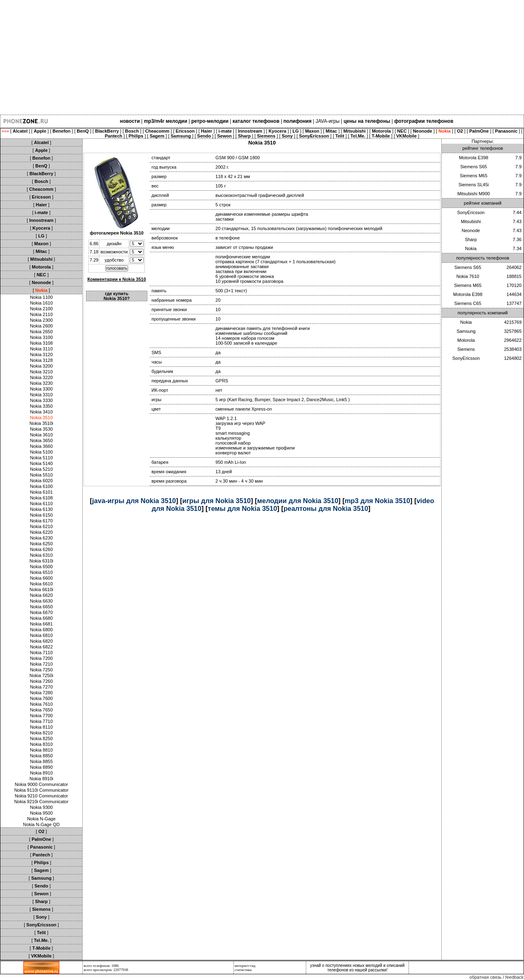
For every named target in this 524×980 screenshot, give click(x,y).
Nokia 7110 (41, 653)
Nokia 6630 (41, 601)
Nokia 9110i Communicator (42, 790)
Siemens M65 (473, 176)
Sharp (471, 239)
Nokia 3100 (41, 337)
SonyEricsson (471, 212)
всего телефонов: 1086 (101, 966)
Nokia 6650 (41, 607)
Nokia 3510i (41, 423)
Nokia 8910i (41, 779)
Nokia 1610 (41, 303)
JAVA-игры (328, 121)
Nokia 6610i (41, 589)
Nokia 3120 (41, 355)
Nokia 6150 (41, 515)
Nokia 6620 (41, 595)
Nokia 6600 (41, 578)
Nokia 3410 (41, 412)
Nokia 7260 (41, 681)
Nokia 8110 (41, 727)
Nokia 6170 (41, 521)
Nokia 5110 (41, 458)
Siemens (466, 349)
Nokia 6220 (41, 532)
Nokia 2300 (41, 320)
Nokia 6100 (41, 486)
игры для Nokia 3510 (216, 501)
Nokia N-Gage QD (41, 824)
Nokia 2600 (41, 326)
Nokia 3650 (41, 440)
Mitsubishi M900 (473, 194)
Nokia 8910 (41, 773)
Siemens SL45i (474, 185)
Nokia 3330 (41, 400)
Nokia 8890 (41, 767)
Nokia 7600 (41, 698)
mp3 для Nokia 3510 (377, 501)
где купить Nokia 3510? (117, 296)
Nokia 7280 (41, 693)
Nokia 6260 (41, 549)
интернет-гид (245, 966)
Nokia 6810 (41, 635)
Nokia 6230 (41, 538)
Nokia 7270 (41, 687)
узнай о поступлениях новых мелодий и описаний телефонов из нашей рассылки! (358, 968)
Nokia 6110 (41, 504)
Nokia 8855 (41, 761)
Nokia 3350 (41, 406)
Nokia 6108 (41, 498)
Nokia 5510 (41, 475)
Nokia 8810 (41, 750)
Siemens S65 (473, 167)
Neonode (471, 230)
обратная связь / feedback (497, 977)
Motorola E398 (474, 158)
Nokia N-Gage (41, 819)
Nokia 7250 (41, 670)
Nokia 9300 (41, 807)
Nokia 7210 (41, 664)
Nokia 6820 (41, 641)
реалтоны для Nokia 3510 (326, 508)
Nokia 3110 (41, 349)
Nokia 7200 (41, 658)
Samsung (466, 331)
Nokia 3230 (41, 383)
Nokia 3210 (41, 372)
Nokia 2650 (41, 332)
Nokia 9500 (41, 813)
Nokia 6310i (41, 561)
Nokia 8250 (41, 738)
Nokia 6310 (41, 555)
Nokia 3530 (41, 429)
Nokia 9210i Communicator (42, 802)
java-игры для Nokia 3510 (134, 501)
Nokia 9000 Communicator (41, 784)
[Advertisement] (246, 57)
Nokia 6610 (41, 584)
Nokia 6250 (41, 544)
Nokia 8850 (41, 756)
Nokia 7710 (41, 721)
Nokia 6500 (41, 567)
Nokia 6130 (41, 509)
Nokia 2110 (41, 314)
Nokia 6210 (41, 526)
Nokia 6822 (41, 647)
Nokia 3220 (41, 377)
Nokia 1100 (41, 297)
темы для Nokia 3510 (243, 508)
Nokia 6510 (41, 572)
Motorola (466, 340)
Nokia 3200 (41, 366)
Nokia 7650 (41, 710)
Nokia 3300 (41, 389)
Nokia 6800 (41, 630)
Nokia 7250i (41, 675)
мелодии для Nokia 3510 (298, 501)
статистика (243, 970)
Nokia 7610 (41, 704)
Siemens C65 (468, 303)
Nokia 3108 (41, 343)
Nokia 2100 (41, 309)
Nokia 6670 (41, 612)
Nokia (471, 248)
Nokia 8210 (41, 733)
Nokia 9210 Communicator (41, 796)
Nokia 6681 (41, 624)
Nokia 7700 (41, 716)
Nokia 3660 (41, 446)
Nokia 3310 (41, 395)
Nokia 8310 (41, 744)
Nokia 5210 (41, 469)
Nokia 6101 (41, 492)
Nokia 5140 (41, 463)
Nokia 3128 (41, 360)
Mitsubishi (471, 221)
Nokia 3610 (41, 435)
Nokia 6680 (41, 618)
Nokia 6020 (41, 481)
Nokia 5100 (41, 452)
